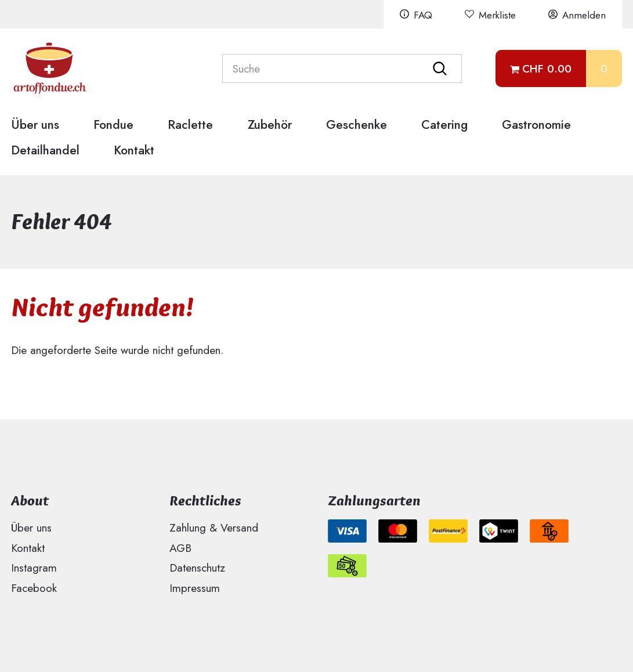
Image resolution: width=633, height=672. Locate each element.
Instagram (34, 568)
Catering (444, 124)
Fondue (113, 124)
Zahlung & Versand (214, 528)
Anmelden (584, 15)
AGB (180, 548)
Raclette (190, 124)
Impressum (195, 588)
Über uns (35, 124)
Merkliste (497, 15)
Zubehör (270, 124)
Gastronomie (536, 124)
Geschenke (357, 124)
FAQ (423, 15)
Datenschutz (197, 568)
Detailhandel (45, 150)
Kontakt (134, 150)
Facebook (34, 588)
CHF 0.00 (547, 68)
